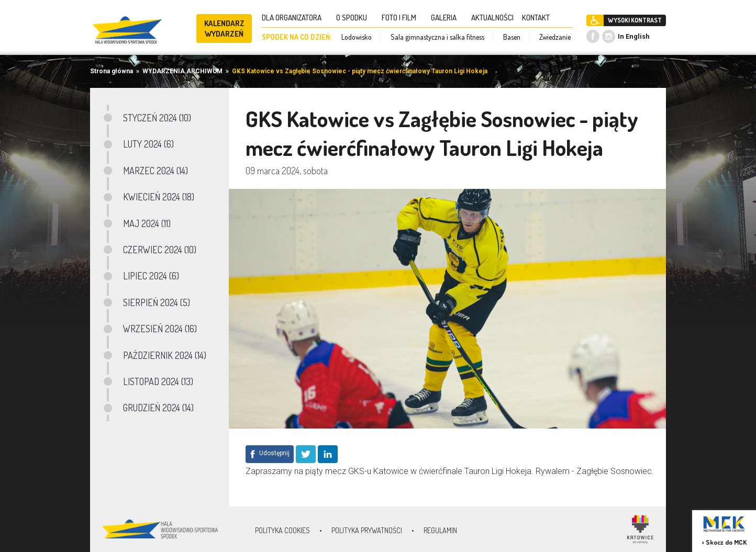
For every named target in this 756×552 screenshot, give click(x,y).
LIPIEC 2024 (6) (151, 276)
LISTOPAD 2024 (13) (158, 381)
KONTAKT (539, 18)
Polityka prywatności (367, 530)
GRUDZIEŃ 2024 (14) (158, 408)
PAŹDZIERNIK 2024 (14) (165, 355)
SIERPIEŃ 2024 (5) (157, 302)
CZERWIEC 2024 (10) (160, 250)
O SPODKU (355, 18)
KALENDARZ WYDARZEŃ (224, 29)
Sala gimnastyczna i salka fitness (437, 37)
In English (634, 36)
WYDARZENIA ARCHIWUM (182, 71)
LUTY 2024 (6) (148, 144)
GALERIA (447, 18)
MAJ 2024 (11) (147, 223)
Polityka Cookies (282, 530)
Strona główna (112, 71)
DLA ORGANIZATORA (295, 18)
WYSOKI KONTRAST (635, 20)
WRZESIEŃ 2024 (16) (160, 329)
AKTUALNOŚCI (492, 18)
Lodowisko (357, 37)
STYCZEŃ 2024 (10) (157, 118)
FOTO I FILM (402, 18)
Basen (512, 37)
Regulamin (440, 530)
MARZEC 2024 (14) (155, 171)
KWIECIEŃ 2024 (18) (159, 197)
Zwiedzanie (555, 37)
